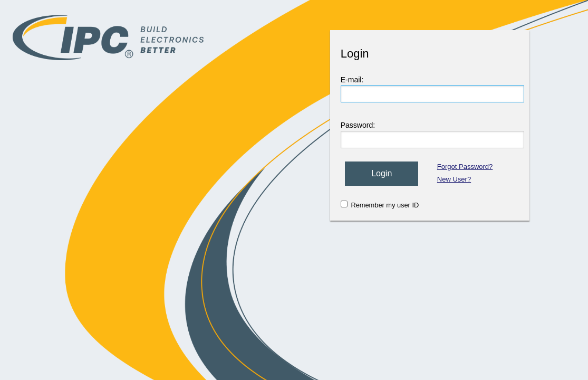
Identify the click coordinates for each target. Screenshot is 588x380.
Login (382, 173)
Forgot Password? (465, 167)
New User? (454, 179)
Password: (358, 125)
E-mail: (352, 80)
